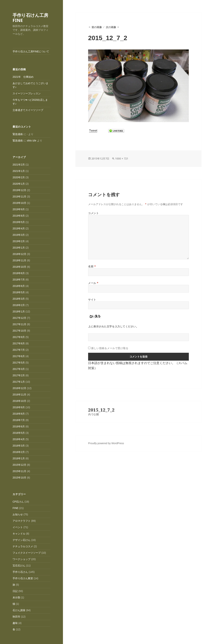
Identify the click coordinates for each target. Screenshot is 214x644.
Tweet (93, 131)
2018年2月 (19, 305)
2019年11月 (19, 197)
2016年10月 (19, 401)
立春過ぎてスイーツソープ (28, 110)
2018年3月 (19, 299)
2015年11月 (19, 471)
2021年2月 (19, 165)
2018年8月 (19, 273)
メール (93, 283)
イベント (18, 527)
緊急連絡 (18, 134)
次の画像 (111, 27)
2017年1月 (19, 382)
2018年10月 (19, 267)
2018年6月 (19, 286)
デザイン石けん (22, 540)
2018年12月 (19, 254)
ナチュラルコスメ (23, 546)
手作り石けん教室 (23, 578)
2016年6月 (19, 426)
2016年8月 (19, 414)
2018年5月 (19, 292)
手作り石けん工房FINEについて (31, 51)
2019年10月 (19, 203)
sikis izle (32, 141)
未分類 (16, 597)
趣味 (15, 623)
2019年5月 (19, 222)
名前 (92, 266)
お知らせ (18, 514)
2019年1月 (19, 248)
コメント (93, 213)
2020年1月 (19, 184)
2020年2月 (19, 177)
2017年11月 (19, 324)
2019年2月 (19, 241)
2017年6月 (19, 356)
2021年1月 (19, 171)
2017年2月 (19, 375)
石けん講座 (19, 610)
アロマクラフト (22, 521)
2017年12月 (19, 318)
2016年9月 (19, 407)
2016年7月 (19, 420)
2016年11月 (19, 395)
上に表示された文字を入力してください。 (113, 326)
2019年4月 (19, 228)
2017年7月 (19, 350)
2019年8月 (19, 216)
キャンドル (19, 534)
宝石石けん (19, 566)
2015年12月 (19, 465)
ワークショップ (22, 559)
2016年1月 (19, 458)
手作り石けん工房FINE (30, 18)
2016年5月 (19, 433)
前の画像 (97, 27)
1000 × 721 (122, 158)
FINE (16, 508)
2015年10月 (19, 478)
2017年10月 (19, 331)
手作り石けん (20, 572)
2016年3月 (19, 446)
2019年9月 (19, 209)
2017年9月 (19, 337)
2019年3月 (19, 235)
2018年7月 (19, 280)
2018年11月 (19, 260)
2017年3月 (19, 369)
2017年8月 (19, 343)
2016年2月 (19, 452)
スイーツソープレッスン (27, 93)
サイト (92, 300)
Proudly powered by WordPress (106, 443)
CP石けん (18, 502)
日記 (15, 591)
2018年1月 (19, 312)
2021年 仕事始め (23, 77)
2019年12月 (19, 190)
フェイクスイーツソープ (27, 553)
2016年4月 (19, 439)
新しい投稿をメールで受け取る (110, 348)
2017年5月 (19, 363)
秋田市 (16, 617)
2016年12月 (19, 388)
